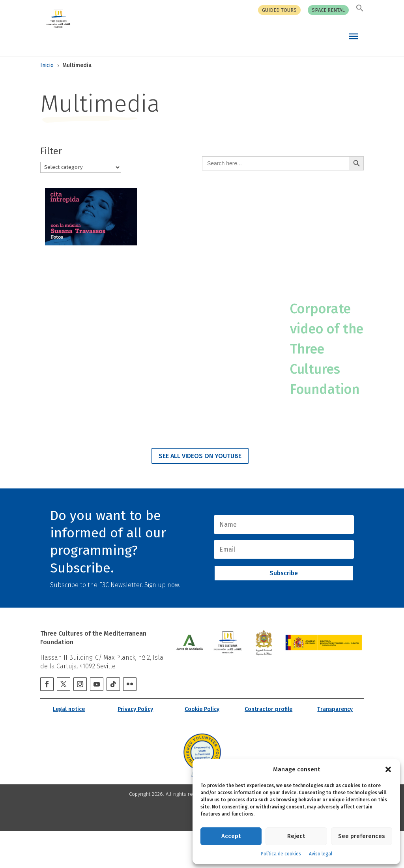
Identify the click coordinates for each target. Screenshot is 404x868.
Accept (231, 836)
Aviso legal (321, 854)
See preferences (362, 836)
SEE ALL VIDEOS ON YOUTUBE (200, 493)
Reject (296, 836)
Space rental (328, 10)
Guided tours (279, 10)
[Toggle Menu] (353, 36)
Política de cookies (281, 854)
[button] (388, 769)
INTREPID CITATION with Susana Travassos (87, 275)
